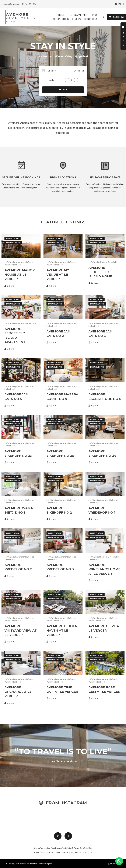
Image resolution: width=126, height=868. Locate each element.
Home (61, 15)
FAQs (95, 15)
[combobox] (103, 17)
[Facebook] (123, 4)
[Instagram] (120, 4)
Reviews (77, 19)
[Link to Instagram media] (13, 816)
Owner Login (114, 864)
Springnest (48, 864)
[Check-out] (76, 71)
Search (63, 90)
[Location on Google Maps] (116, 4)
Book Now (117, 17)
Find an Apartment (78, 15)
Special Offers (61, 19)
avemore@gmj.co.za (10, 4)
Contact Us (91, 19)
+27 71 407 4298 (28, 4)
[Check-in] (56, 71)
